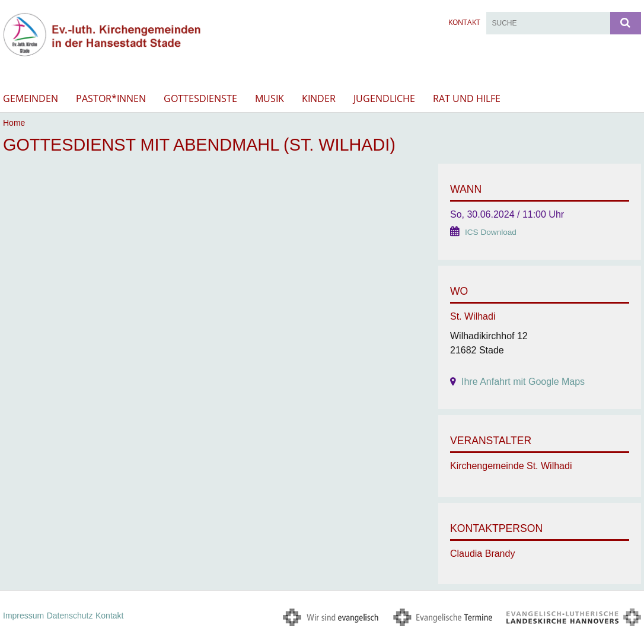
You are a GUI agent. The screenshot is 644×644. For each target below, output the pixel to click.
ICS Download (491, 232)
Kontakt (464, 22)
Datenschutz (70, 616)
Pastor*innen (111, 98)
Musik (270, 98)
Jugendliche (384, 98)
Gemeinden (31, 98)
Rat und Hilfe (467, 98)
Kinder (319, 98)
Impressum (23, 616)
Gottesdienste (200, 98)
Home (14, 123)
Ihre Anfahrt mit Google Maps (523, 382)
